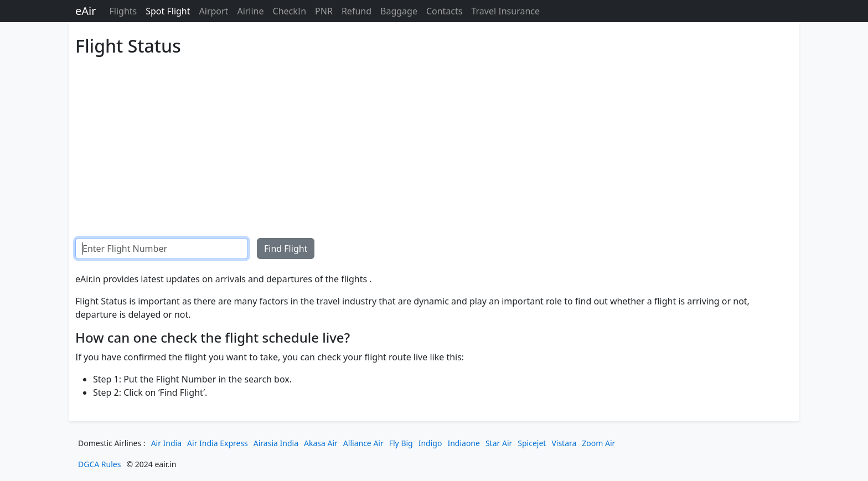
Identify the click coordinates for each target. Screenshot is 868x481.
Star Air (499, 443)
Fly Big (401, 443)
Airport (214, 11)
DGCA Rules (99, 464)
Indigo (430, 443)
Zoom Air (598, 443)
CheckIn (290, 11)
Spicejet (532, 443)
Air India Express (218, 443)
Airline (250, 11)
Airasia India (276, 443)
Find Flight (286, 249)
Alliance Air (363, 443)
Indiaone (464, 443)
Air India (166, 443)
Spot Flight (168, 11)
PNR (324, 11)
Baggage (399, 11)
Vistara (564, 443)
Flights (123, 11)
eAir (86, 11)
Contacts (445, 11)
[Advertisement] (407, 138)
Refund (356, 11)
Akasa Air (321, 443)
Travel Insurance (505, 11)
